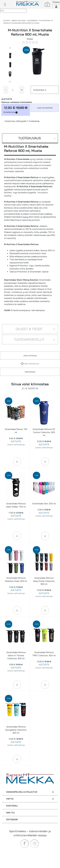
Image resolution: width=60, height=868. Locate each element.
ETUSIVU (7, 20)
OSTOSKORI (12, 820)
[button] (30, 138)
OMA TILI (10, 813)
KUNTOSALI (12, 806)
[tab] (30, 138)
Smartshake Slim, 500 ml (44, 510)
